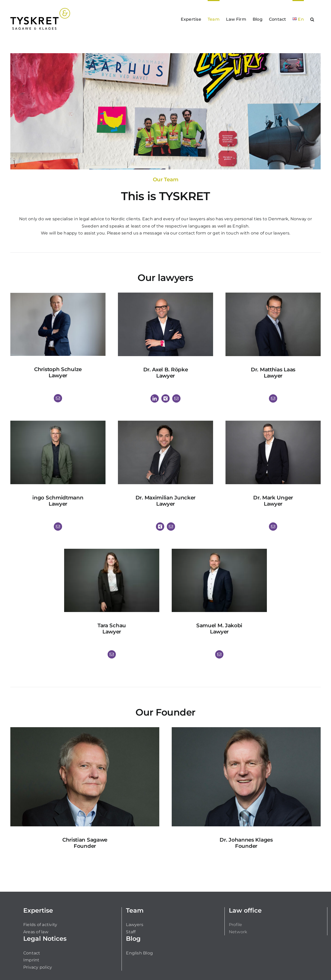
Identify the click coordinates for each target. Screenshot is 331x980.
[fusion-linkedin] (155, 398)
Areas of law (36, 932)
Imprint (31, 960)
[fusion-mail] (58, 398)
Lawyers (135, 925)
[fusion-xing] (165, 398)
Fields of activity (40, 925)
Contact (32, 953)
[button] (312, 19)
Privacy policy (38, 967)
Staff (131, 932)
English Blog (139, 953)
